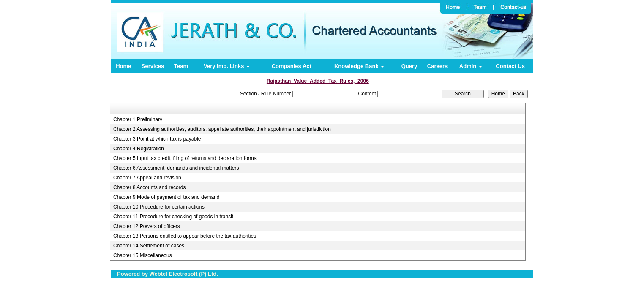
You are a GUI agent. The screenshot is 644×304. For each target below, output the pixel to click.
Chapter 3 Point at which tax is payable (157, 139)
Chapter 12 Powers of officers (147, 226)
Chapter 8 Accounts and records (149, 187)
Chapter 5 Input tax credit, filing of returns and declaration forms (185, 158)
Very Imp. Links (227, 66)
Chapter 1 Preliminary (138, 119)
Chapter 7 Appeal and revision (147, 178)
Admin (471, 66)
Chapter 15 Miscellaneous (143, 255)
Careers (437, 66)
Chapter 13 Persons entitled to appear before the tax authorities (185, 236)
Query (409, 66)
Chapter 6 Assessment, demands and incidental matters (176, 168)
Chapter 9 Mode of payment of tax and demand (166, 197)
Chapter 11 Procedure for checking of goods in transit (173, 217)
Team (181, 66)
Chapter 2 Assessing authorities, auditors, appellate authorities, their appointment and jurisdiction (222, 129)
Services (153, 66)
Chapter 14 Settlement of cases (149, 246)
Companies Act (292, 66)
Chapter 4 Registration (139, 149)
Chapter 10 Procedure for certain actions (159, 207)
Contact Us (510, 66)
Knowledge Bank (359, 66)
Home (123, 66)
